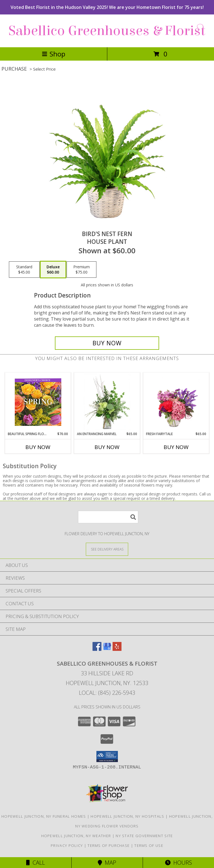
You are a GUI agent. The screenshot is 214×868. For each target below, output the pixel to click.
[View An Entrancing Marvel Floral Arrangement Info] (107, 402)
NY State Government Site (144, 836)
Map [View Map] (107, 863)
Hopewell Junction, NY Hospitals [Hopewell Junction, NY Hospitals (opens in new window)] (127, 816)
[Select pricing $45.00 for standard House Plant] (24, 270)
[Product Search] (108, 517)
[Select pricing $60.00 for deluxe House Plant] (53, 270)
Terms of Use (149, 845)
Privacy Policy (67, 845)
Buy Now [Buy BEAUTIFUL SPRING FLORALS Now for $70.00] (38, 447)
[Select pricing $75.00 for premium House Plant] (82, 270)
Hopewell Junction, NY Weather (76, 836)
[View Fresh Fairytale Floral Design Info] (176, 402)
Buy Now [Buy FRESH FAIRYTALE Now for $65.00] (176, 447)
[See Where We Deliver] (107, 549)
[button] (107, 757)
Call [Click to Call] (36, 863)
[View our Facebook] (97, 649)
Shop (53, 54)
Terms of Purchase (109, 845)
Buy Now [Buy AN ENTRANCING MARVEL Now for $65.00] (107, 447)
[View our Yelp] (117, 649)
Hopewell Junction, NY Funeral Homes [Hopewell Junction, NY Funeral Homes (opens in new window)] (44, 816)
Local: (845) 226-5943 (107, 693)
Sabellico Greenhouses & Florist (107, 31)
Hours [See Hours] (178, 863)
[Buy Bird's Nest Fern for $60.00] (107, 343)
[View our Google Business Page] (107, 649)
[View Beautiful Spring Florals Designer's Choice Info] (38, 402)
